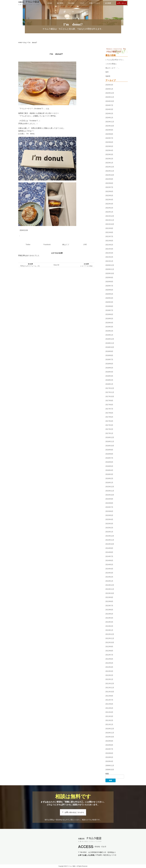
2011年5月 (109, 708)
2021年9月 (109, 228)
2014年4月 (109, 569)
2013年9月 (109, 597)
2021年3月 (109, 253)
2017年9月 (109, 401)
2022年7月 (109, 187)
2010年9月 (109, 741)
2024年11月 (110, 97)
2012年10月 (110, 642)
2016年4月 (109, 470)
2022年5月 (109, 196)
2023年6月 (109, 142)
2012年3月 (109, 671)
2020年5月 (109, 294)
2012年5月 (109, 663)
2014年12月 (110, 536)
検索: (107, 774)
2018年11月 (110, 343)
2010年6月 (109, 753)
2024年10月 (110, 101)
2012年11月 (110, 638)
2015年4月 (109, 519)
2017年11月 (110, 392)
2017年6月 (109, 413)
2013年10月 (110, 593)
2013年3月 (109, 622)
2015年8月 (109, 503)
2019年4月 (109, 323)
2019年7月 (109, 310)
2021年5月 (109, 245)
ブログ (82, 3)
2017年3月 (109, 425)
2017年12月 (110, 388)
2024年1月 (109, 118)
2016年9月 (109, 450)
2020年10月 (110, 273)
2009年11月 (110, 766)
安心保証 (71, 3)
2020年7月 (109, 286)
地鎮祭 (108, 76)
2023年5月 (109, 146)
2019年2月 (109, 331)
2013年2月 (109, 626)
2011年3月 (109, 716)
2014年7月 (109, 556)
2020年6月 (109, 290)
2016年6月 (109, 462)
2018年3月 (109, 376)
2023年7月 (109, 138)
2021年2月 (109, 257)
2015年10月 (110, 495)
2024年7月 (109, 105)
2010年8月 (109, 745)
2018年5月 (109, 368)
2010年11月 (110, 733)
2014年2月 (109, 577)
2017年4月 (109, 421)
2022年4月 (109, 200)
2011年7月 (109, 700)
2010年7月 (109, 749)
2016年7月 (109, 458)
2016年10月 (110, 446)
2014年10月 (110, 544)
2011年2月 (109, 720)
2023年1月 (109, 163)
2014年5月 (109, 565)
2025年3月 (109, 85)
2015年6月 (109, 511)
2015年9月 (109, 499)
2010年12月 (110, 729)
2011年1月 (109, 724)
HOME (50, 3)
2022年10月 (110, 175)
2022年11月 (110, 171)
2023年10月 (110, 126)
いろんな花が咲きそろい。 (115, 60)
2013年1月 (109, 630)
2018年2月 (109, 380)
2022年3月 (109, 204)
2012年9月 (109, 647)
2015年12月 (110, 487)
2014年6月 (109, 560)
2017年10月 (110, 397)
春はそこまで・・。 (113, 68)
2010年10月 (110, 737)
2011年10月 (110, 692)
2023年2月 (109, 159)
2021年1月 (109, 261)
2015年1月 (109, 532)
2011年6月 (109, 704)
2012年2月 (109, 675)
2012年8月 (109, 651)
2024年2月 (109, 114)
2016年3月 (109, 474)
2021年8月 (109, 232)
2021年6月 (109, 241)
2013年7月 (109, 606)
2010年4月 (109, 761)
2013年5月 (109, 614)
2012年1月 (109, 679)
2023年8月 (109, 134)
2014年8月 (109, 552)
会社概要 (108, 3)
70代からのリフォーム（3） (30, 266)
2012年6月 (109, 659)
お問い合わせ (122, 3)
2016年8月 (109, 454)
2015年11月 (110, 491)
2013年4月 (109, 618)
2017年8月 (109, 405)
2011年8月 (109, 696)
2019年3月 (109, 327)
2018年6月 (109, 364)
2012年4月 (109, 667)
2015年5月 (109, 515)
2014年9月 (109, 548)
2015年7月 (109, 507)
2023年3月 (109, 154)
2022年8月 (109, 183)
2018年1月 (109, 384)
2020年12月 (110, 265)
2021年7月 (109, 237)
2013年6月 (109, 610)
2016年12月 (110, 437)
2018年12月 (110, 339)
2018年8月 (109, 355)
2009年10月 (110, 770)
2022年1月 (109, 212)
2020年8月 (109, 282)
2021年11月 (110, 220)
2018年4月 (109, 372)
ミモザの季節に (111, 64)
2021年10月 (110, 224)
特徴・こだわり (95, 3)
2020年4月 (109, 298)
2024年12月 (110, 93)
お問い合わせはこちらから (74, 812)
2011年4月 (109, 712)
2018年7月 (109, 360)
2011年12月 (110, 684)
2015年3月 (109, 524)
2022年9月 (109, 179)
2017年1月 (109, 433)
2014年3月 (109, 573)
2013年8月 (109, 602)
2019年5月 (109, 319)
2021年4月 (109, 249)
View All (56, 265)
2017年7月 (109, 409)
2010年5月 (109, 757)
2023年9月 (109, 130)
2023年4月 (109, 150)
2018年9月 (109, 351)
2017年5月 (109, 417)
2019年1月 (109, 335)
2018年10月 (110, 347)
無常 (107, 72)
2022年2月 (109, 208)
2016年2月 (109, 479)
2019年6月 (109, 314)
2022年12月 (110, 167)
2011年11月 (110, 688)
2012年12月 (110, 634)
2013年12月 (110, 585)
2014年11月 (110, 540)
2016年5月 (109, 466)
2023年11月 (110, 122)
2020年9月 (109, 278)
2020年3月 (109, 302)
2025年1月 (109, 89)
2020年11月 (110, 269)
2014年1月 (109, 581)
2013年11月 (110, 589)
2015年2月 (109, 528)
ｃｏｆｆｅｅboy (86, 266)
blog (25, 43)
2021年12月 (110, 216)
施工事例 (60, 3)
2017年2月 (109, 429)
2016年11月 (110, 442)
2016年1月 (109, 483)
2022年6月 (109, 191)
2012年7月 (109, 655)
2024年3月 (109, 109)
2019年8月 (109, 306)
